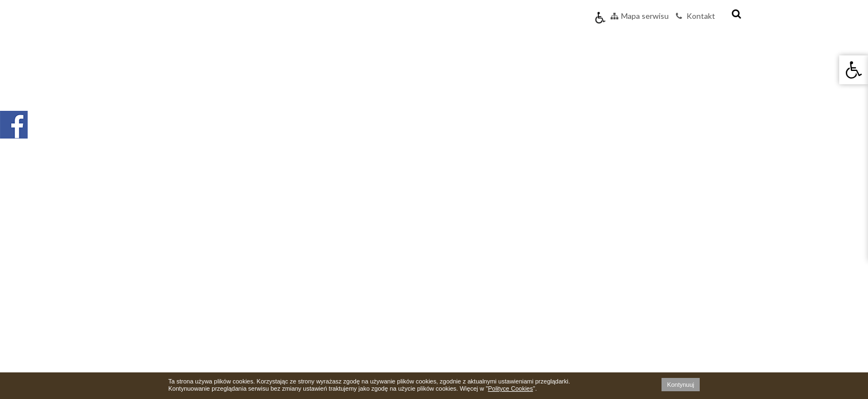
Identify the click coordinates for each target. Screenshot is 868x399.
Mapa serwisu (640, 16)
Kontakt (696, 16)
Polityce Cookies (510, 388)
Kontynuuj (681, 385)
